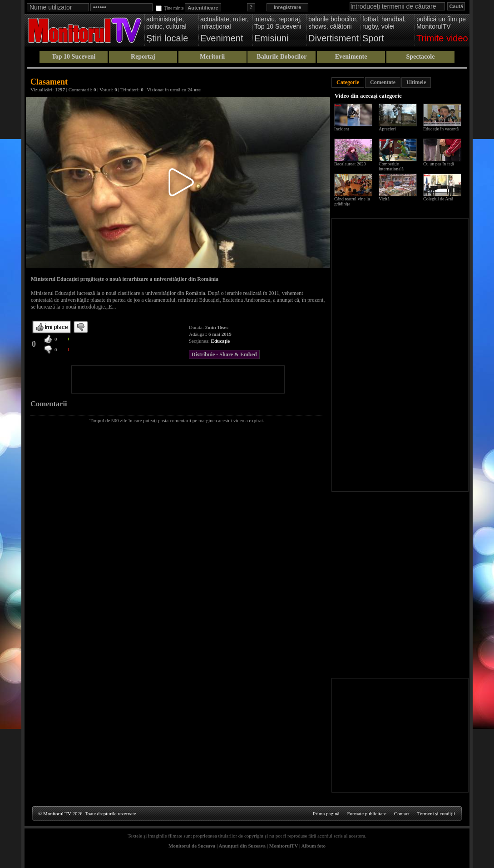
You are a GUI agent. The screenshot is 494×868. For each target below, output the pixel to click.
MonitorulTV (284, 846)
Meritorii (212, 57)
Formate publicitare (366, 813)
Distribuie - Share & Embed (224, 354)
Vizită (384, 199)
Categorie (348, 82)
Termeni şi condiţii (436, 813)
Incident (342, 129)
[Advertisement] (178, 379)
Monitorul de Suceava (192, 846)
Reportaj (143, 57)
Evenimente (351, 57)
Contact (402, 813)
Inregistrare (288, 7)
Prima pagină (326, 813)
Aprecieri (387, 129)
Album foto (314, 846)
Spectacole (420, 57)
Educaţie (221, 341)
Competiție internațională (391, 166)
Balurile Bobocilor (282, 57)
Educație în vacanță (441, 129)
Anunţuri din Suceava (242, 846)
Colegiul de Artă (438, 199)
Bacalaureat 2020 (350, 164)
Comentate (383, 82)
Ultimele (416, 82)
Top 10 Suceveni (74, 57)
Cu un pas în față (439, 164)
